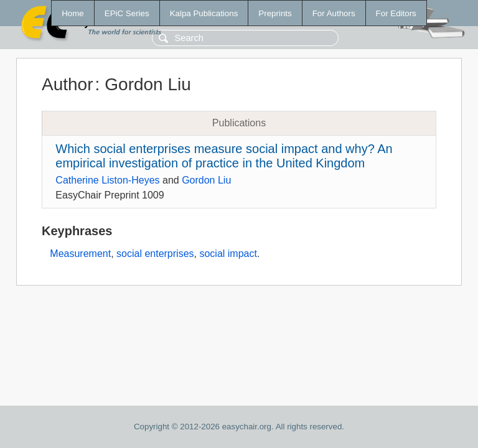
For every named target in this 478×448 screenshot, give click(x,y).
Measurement (80, 254)
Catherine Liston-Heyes (107, 180)
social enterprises (155, 254)
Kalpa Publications (204, 13)
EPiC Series (127, 13)
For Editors (396, 13)
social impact (228, 254)
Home (73, 13)
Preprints (275, 13)
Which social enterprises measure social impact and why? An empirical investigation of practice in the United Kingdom (224, 156)
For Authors (334, 13)
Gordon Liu (206, 180)
